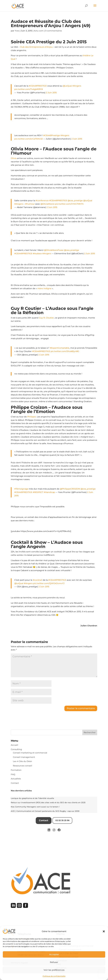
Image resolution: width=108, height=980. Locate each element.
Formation (16, 770)
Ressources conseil (22, 766)
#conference (42, 201)
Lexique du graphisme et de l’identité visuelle (32, 798)
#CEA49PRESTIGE (38, 86)
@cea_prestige (75, 201)
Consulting (16, 749)
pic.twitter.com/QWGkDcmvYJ (49, 583)
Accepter (54, 954)
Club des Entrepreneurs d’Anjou (37, 47)
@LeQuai (67, 86)
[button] (104, 931)
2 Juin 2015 (51, 93)
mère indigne (44, 288)
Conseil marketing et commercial (30, 753)
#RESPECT (38, 492)
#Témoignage (21, 489)
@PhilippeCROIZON (70, 489)
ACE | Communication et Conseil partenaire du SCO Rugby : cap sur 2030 (45, 811)
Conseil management (24, 757)
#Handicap (49, 492)
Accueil (14, 745)
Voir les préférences (54, 970)
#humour (30, 204)
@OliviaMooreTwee (54, 250)
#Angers (77, 86)
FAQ (13, 774)
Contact (15, 783)
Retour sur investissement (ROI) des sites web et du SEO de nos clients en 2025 (48, 802)
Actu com (39, 31)
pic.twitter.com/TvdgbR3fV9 (29, 89)
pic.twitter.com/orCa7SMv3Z (29, 139)
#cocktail (38, 580)
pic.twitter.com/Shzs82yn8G (65, 351)
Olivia (14, 158)
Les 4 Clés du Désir (22, 761)
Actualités (16, 779)
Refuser (54, 962)
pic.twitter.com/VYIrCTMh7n (69, 204)
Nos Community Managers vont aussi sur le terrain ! (35, 807)
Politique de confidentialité (54, 976)
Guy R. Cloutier (46, 318)
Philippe (32, 417)
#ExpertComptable (60, 348)
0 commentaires (54, 31)
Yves (17, 31)
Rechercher (90, 732)
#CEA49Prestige (52, 135)
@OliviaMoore (48, 204)
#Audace (37, 253)
